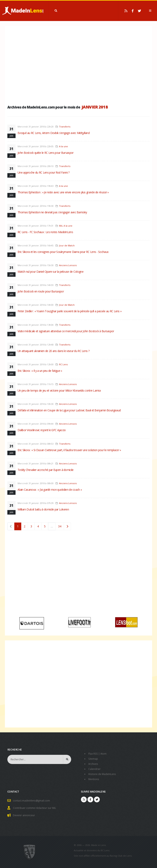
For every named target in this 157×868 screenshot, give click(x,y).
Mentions (94, 778)
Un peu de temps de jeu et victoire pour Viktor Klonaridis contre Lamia (59, 390)
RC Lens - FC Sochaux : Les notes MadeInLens (45, 232)
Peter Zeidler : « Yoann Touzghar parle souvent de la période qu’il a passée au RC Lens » (70, 311)
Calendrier (95, 768)
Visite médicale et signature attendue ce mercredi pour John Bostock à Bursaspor (66, 331)
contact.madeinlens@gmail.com (32, 799)
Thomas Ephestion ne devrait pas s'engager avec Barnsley (52, 212)
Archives (94, 763)
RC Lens (63, 364)
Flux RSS (94, 753)
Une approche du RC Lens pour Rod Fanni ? (43, 172)
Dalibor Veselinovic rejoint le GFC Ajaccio (42, 430)
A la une (63, 146)
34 (60, 526)
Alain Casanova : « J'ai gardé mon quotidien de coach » (50, 490)
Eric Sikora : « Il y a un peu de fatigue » (40, 371)
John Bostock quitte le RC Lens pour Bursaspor (46, 153)
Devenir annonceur (25, 813)
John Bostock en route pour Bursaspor (41, 291)
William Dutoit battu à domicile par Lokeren (43, 509)
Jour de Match (67, 245)
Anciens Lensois (68, 265)
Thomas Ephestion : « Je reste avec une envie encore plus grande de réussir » (63, 192)
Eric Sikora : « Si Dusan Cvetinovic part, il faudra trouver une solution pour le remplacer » (69, 450)
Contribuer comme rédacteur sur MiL (35, 806)
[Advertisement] (78, 64)
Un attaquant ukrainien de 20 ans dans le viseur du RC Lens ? (53, 351)
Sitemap (93, 758)
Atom (105, 753)
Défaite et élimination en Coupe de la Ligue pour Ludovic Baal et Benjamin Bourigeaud (69, 410)
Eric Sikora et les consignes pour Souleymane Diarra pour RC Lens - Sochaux (63, 252)
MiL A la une (66, 226)
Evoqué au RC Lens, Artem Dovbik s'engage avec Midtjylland (54, 133)
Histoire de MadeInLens (103, 773)
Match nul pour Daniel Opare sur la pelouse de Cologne (50, 272)
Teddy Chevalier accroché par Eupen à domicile (46, 470)
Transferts (65, 127)
